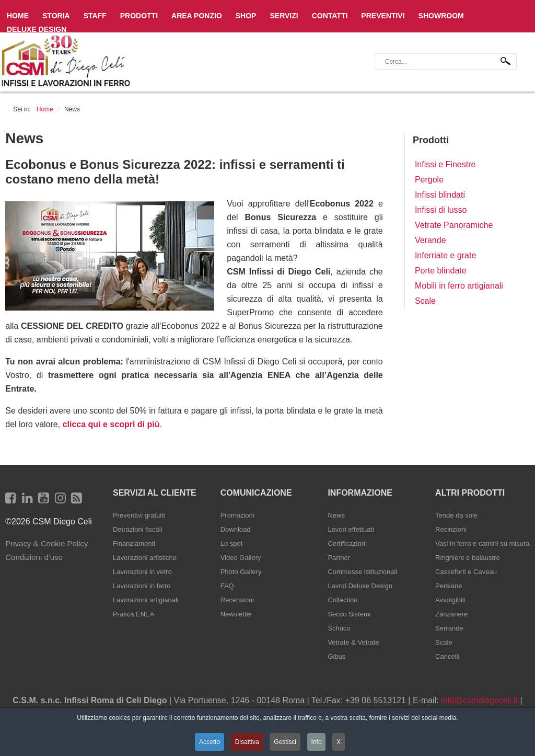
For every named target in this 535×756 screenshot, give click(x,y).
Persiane (449, 586)
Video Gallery (241, 558)
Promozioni (237, 515)
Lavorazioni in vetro (142, 572)
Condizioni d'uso (34, 557)
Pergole (429, 180)
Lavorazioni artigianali (146, 600)
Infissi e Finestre (445, 164)
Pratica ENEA (133, 614)
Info (317, 742)
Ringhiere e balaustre (468, 558)
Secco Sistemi (349, 614)
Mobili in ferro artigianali (459, 286)
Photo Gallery (241, 572)
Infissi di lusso (441, 210)
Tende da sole (456, 515)
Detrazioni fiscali (138, 529)
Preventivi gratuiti (139, 515)
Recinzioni (451, 529)
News (336, 515)
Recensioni (237, 600)
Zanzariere (451, 614)
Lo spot (232, 543)
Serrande (449, 628)
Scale (425, 301)
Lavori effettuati (351, 529)
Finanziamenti (134, 543)
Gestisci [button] (286, 742)
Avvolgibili (450, 600)
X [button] (340, 742)
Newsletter (236, 614)
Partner (339, 558)
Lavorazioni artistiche (145, 558)
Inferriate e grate (445, 255)
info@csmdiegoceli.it (479, 700)
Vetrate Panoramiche (454, 225)
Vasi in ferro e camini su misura (482, 543)
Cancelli (447, 656)
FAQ (227, 586)
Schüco (339, 628)
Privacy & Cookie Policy (46, 543)
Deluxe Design (37, 29)
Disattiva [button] (247, 742)
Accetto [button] (209, 742)
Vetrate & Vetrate (353, 642)
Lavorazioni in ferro (142, 586)
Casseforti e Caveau (466, 572)
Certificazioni (347, 543)
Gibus (336, 656)
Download (236, 529)
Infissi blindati (440, 195)
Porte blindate (441, 271)
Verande (431, 240)
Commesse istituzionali (362, 572)
